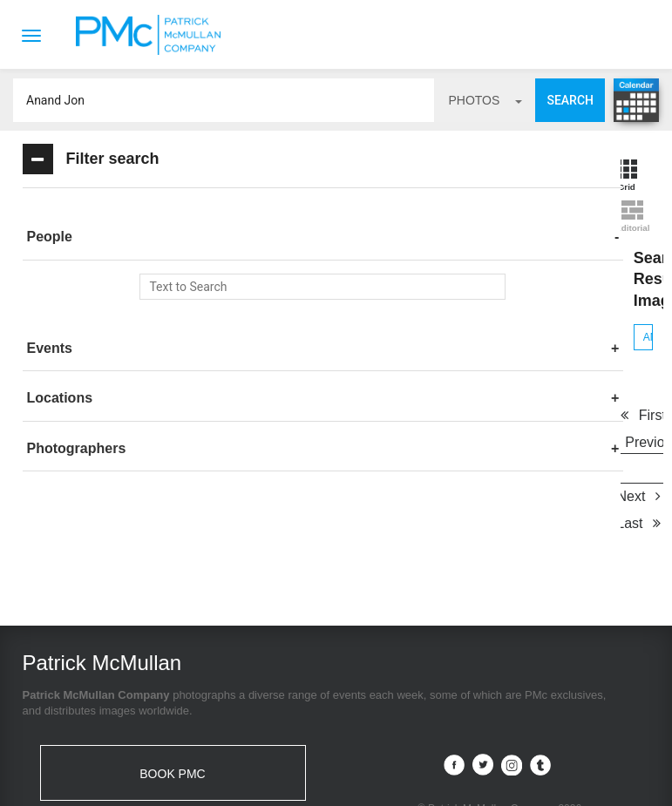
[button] (149, 237)
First (368, 282)
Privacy (408, 779)
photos (485, 100)
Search (570, 100)
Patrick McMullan (153, 35)
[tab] (149, 237)
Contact (275, 779)
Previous (457, 282)
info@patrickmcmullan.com (108, 695)
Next (434, 309)
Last (510, 309)
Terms (343, 779)
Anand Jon (348, 204)
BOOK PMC (172, 641)
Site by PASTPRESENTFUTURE (499, 703)
